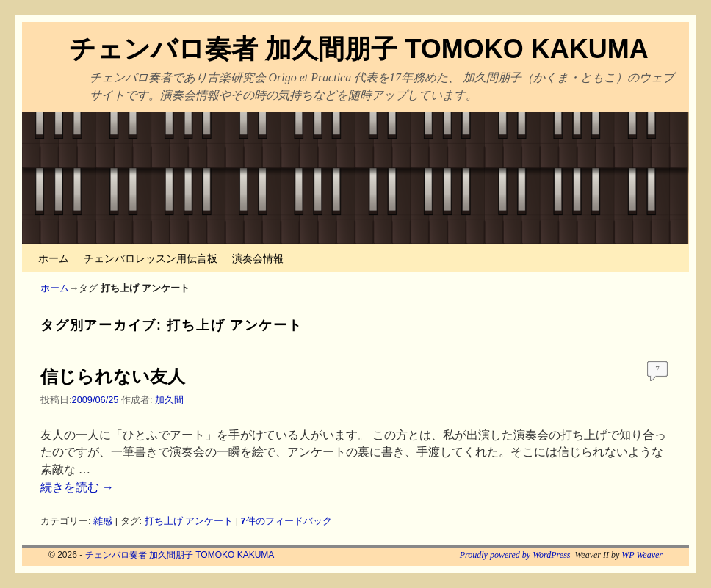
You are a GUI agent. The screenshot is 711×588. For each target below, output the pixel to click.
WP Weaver (642, 555)
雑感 (103, 521)
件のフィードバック (286, 521)
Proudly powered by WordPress (515, 555)
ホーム (54, 258)
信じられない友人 (113, 376)
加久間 (169, 400)
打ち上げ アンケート (189, 521)
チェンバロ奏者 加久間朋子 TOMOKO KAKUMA (358, 49)
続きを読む (77, 487)
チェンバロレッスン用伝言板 (151, 258)
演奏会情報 (258, 258)
